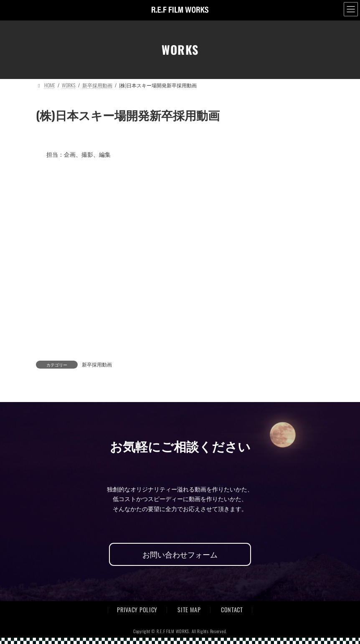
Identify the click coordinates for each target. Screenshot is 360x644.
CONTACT (232, 610)
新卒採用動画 (97, 364)
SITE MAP (189, 610)
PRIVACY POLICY (137, 610)
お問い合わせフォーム (180, 554)
